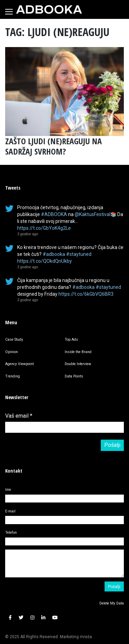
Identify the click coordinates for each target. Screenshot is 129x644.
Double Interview (78, 364)
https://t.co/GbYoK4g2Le (44, 228)
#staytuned (79, 254)
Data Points (74, 376)
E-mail (10, 511)
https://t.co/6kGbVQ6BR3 (86, 294)
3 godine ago (28, 234)
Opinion (12, 352)
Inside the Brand (78, 352)
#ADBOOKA (54, 214)
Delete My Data (112, 603)
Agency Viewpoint (19, 364)
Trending (13, 376)
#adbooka (54, 254)
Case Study (14, 340)
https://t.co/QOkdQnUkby (45, 261)
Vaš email (19, 416)
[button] (10, 618)
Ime (8, 490)
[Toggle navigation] (9, 12)
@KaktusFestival (93, 214)
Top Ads (71, 340)
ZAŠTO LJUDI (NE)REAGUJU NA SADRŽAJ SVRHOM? (53, 146)
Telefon (11, 533)
